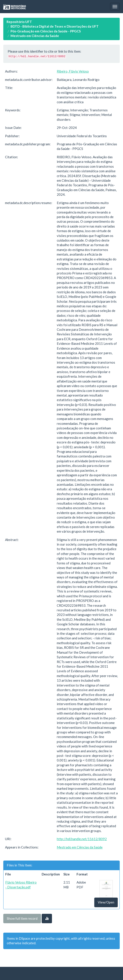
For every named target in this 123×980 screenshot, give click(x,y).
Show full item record (22, 918)
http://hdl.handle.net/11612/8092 (82, 839)
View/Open (106, 902)
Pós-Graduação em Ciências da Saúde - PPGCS (46, 31)
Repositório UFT (19, 22)
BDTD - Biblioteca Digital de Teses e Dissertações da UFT (55, 26)
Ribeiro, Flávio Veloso (73, 71)
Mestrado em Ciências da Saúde (35, 36)
